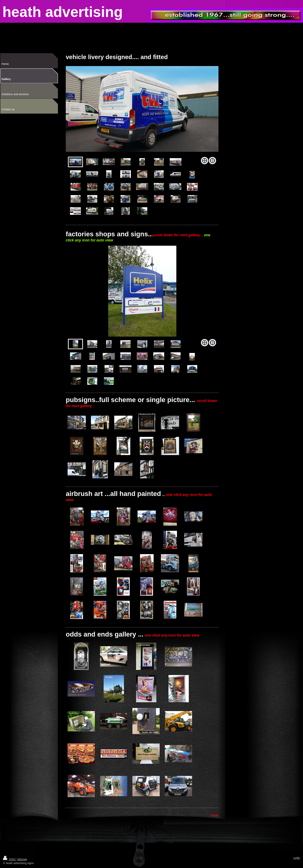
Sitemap (22, 859)
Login (297, 858)
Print (9, 859)
